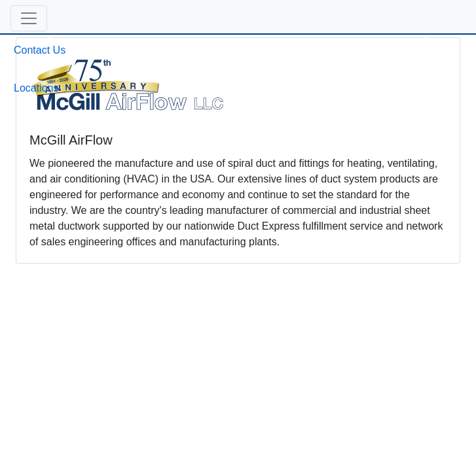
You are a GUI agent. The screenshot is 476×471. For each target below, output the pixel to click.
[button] (29, 18)
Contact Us (40, 50)
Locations (36, 88)
